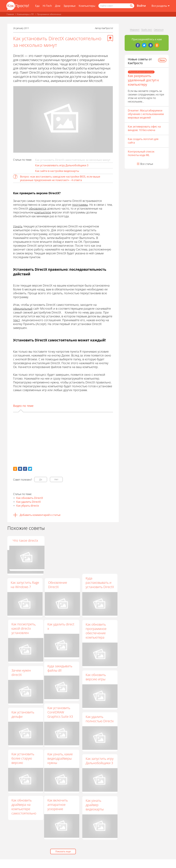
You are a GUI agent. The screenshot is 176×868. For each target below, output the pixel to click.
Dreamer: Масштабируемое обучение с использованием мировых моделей (146, 114)
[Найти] (131, 6)
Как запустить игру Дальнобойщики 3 (100, 762)
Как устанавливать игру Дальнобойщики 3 (62, 165)
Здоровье (70, 6)
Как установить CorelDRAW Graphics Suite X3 (58, 713)
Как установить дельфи (25, 715)
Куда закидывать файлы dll (58, 669)
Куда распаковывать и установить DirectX (100, 582)
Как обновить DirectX (30, 498)
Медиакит (135, 30)
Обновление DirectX (58, 585)
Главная (10, 14)
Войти (141, 6)
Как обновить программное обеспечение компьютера (96, 632)
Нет (56, 479)
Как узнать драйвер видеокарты (95, 807)
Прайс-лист (147, 30)
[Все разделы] (161, 6)
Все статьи (147, 164)
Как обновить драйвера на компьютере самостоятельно (26, 808)
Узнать (18, 226)
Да (41, 479)
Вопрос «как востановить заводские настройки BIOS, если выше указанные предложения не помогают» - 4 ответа (60, 178)
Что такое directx (98, 540)
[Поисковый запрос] (116, 6)
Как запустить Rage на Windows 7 (25, 585)
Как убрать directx (28, 506)
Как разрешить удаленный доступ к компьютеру (143, 80)
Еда (37, 6)
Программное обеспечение (49, 14)
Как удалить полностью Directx (100, 720)
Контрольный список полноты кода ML (141, 153)
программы (80, 205)
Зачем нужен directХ (23, 673)
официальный (23, 309)
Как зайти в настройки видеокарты (57, 171)
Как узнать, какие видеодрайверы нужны (58, 760)
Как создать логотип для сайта (143, 141)
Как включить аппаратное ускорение (56, 806)
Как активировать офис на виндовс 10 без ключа (144, 128)
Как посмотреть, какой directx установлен (26, 629)
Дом (58, 6)
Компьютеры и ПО (25, 14)
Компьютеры (87, 6)
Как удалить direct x (59, 627)
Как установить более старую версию (25, 760)
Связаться (159, 30)
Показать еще (63, 851)
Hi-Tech (47, 6)
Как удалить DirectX (28, 502)
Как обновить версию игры (96, 678)
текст (17, 320)
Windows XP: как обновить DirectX (24, 543)
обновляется (38, 208)
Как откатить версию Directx (60, 543)
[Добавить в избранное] (110, 38)
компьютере (43, 212)
